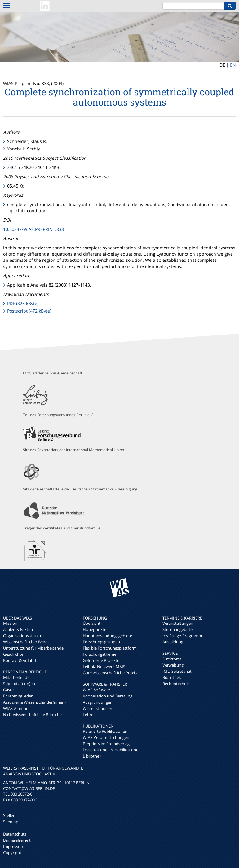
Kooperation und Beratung (108, 696)
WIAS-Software (96, 690)
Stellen (9, 815)
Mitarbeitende (16, 677)
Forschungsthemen (101, 654)
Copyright (12, 853)
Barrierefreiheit (17, 840)
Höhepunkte (95, 629)
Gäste (8, 690)
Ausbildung (173, 642)
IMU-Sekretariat (177, 671)
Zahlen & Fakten (18, 629)
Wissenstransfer (97, 708)
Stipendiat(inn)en (19, 684)
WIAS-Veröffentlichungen (106, 737)
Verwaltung (173, 665)
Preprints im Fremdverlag (106, 744)
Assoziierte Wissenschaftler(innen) (34, 702)
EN (233, 65)
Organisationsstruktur (24, 636)
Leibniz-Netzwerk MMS (104, 667)
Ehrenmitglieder (18, 696)
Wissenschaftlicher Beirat (26, 642)
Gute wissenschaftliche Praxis (110, 673)
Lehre (88, 715)
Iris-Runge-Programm (182, 636)
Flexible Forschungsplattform (110, 648)
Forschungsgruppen (101, 642)
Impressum (14, 846)
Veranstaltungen (178, 623)
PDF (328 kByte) (23, 303)
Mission (10, 623)
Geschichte (13, 654)
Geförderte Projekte (101, 660)
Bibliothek (92, 756)
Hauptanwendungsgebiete (107, 636)
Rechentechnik (176, 684)
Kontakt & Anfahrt (20, 660)
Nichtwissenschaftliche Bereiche (32, 715)
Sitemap (11, 822)
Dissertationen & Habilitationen (112, 750)
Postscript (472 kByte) (29, 311)
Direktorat (172, 659)
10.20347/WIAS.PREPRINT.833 (33, 229)
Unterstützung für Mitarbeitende (33, 648)
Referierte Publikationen (105, 731)
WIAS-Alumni (15, 708)
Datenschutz (15, 834)
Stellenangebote (177, 629)
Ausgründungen (98, 702)
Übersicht (92, 623)
